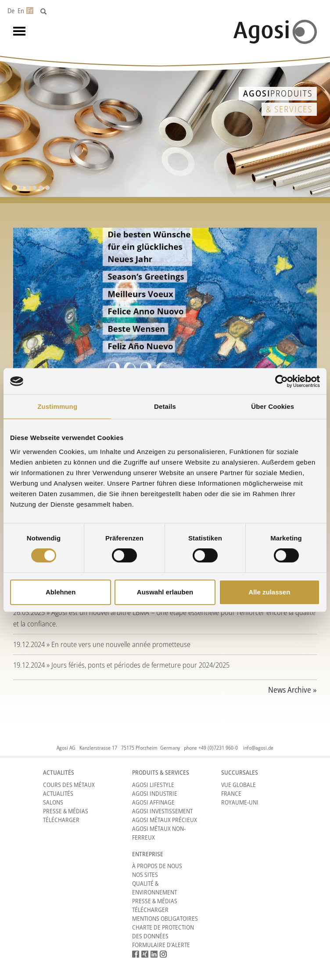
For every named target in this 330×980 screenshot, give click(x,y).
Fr (30, 11)
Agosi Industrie (155, 793)
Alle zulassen (269, 592)
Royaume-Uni (240, 802)
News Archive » (292, 690)
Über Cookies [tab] (273, 406)
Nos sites (145, 874)
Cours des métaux (69, 785)
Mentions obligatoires (165, 918)
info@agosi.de (258, 748)
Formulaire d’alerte (161, 945)
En (21, 11)
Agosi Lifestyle (153, 785)
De (11, 11)
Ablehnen (61, 592)
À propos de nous (157, 866)
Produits (278, 93)
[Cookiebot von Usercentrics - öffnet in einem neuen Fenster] (282, 381)
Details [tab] (165, 406)
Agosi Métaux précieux (165, 820)
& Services (289, 109)
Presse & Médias (66, 811)
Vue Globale (239, 785)
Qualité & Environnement (154, 888)
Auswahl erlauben (165, 592)
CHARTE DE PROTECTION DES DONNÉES (163, 932)
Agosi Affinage (153, 802)
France (231, 793)
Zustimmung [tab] (57, 406)
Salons (53, 802)
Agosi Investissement (162, 811)
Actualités (58, 793)
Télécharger (61, 820)
